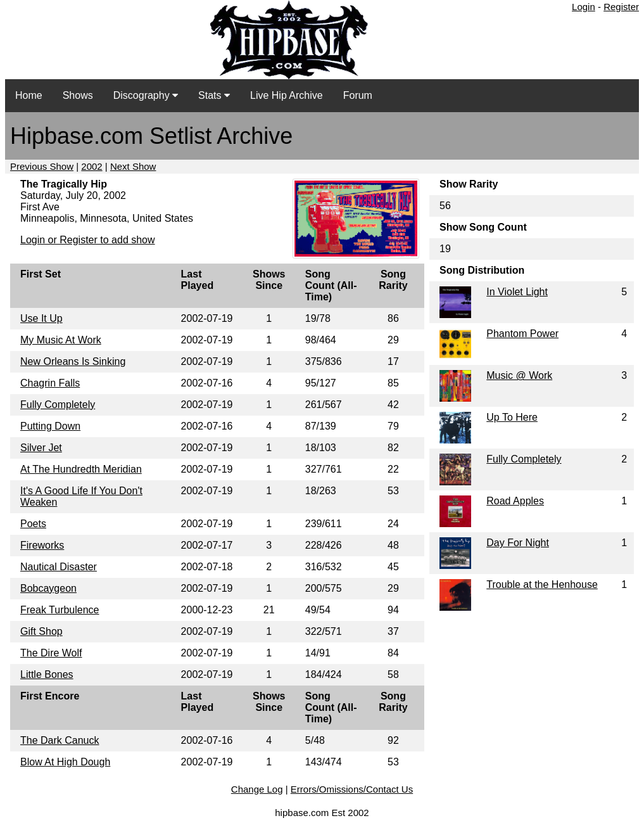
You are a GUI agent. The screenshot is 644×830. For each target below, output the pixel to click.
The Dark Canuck (60, 740)
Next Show (133, 166)
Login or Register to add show (88, 240)
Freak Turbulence (60, 610)
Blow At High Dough (65, 762)
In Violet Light (517, 292)
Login (584, 7)
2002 (92, 166)
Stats (214, 95)
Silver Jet (41, 448)
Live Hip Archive (287, 95)
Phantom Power (522, 334)
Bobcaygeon (48, 588)
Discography (146, 95)
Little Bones (47, 674)
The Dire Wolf (51, 653)
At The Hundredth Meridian (81, 469)
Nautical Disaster (59, 567)
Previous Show (42, 166)
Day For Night (518, 543)
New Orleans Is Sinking (73, 361)
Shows (78, 95)
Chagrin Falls (50, 383)
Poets (33, 524)
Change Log (257, 789)
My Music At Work (61, 340)
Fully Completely (58, 405)
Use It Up (41, 318)
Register (621, 7)
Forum (358, 95)
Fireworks (42, 545)
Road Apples (515, 501)
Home (29, 95)
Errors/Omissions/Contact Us (352, 789)
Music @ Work (519, 375)
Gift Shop (41, 631)
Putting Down (50, 426)
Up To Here (512, 417)
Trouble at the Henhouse (542, 584)
